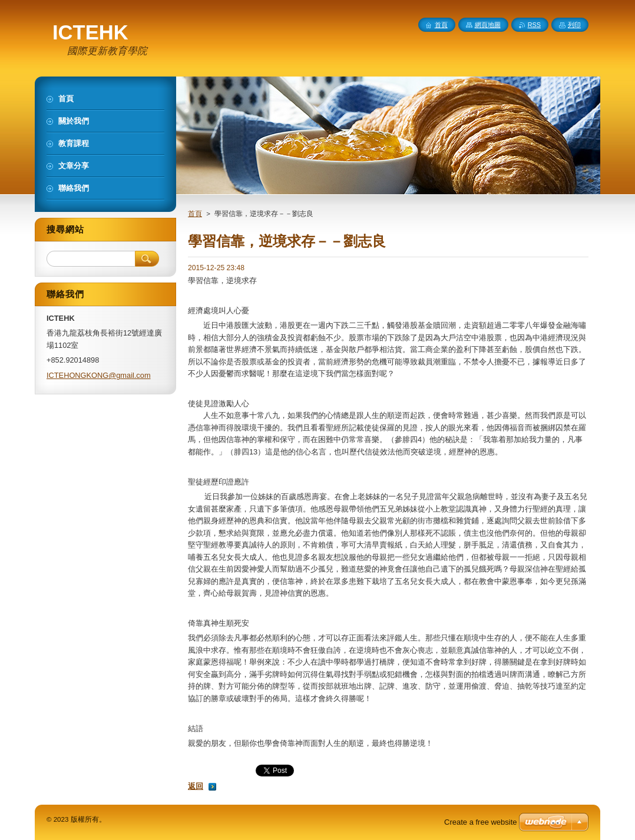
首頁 (195, 214)
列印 (574, 25)
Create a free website (481, 822)
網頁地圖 (488, 25)
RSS (534, 25)
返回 (196, 786)
